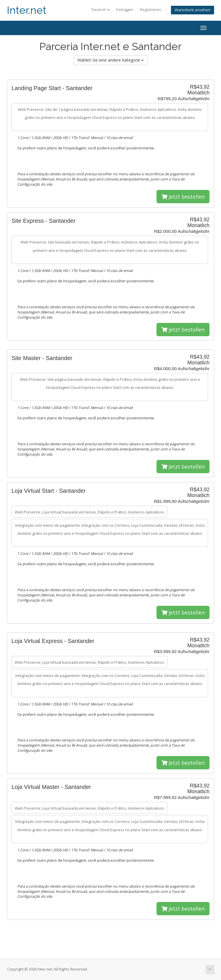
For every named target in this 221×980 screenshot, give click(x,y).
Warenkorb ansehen (193, 10)
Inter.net (27, 10)
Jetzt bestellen (183, 197)
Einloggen (125, 10)
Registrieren (150, 10)
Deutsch (101, 10)
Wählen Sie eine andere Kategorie (110, 60)
